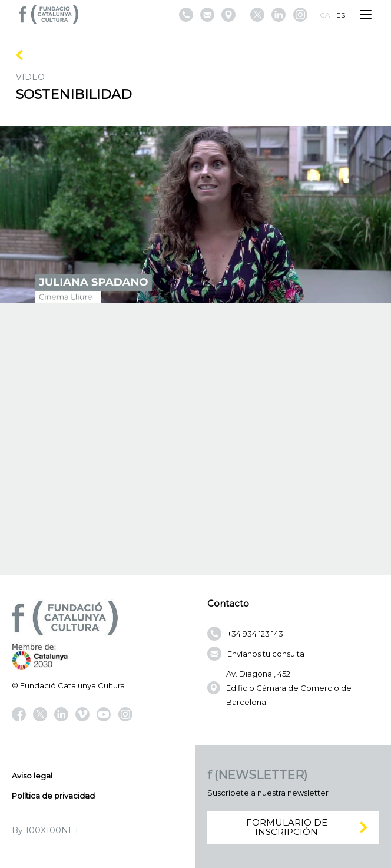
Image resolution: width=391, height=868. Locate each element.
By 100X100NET (45, 830)
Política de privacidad (53, 796)
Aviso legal (32, 776)
